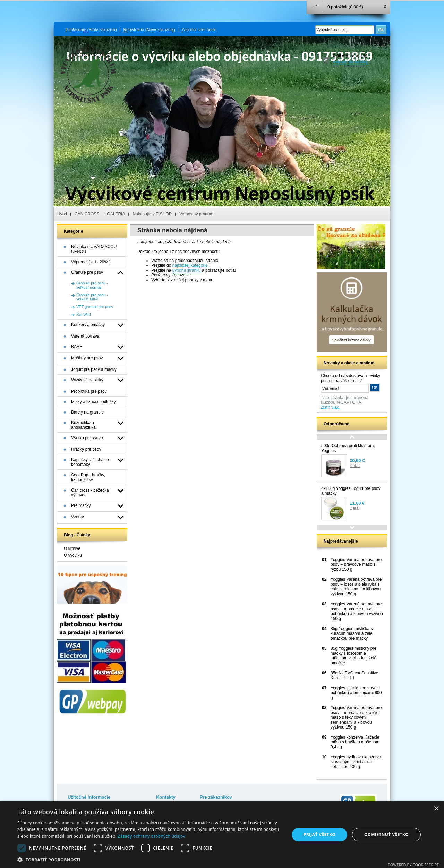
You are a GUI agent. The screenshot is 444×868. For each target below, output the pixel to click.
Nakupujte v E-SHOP (152, 214)
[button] (149, 860)
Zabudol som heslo (199, 30)
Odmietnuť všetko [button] (386, 835)
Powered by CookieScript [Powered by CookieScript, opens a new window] (413, 865)
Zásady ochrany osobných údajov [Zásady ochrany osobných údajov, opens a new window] (152, 836)
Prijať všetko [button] (320, 835)
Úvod (62, 214)
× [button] (436, 809)
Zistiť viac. (330, 407)
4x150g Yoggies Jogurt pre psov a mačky (351, 491)
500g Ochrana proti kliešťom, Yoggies (348, 448)
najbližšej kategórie (190, 265)
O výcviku (73, 555)
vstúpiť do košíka (350, 62)
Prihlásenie (91, 30)
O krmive (72, 548)
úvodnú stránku (187, 270)
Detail (355, 466)
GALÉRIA (116, 214)
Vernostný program (197, 214)
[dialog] (222, 835)
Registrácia (149, 30)
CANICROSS (87, 214)
